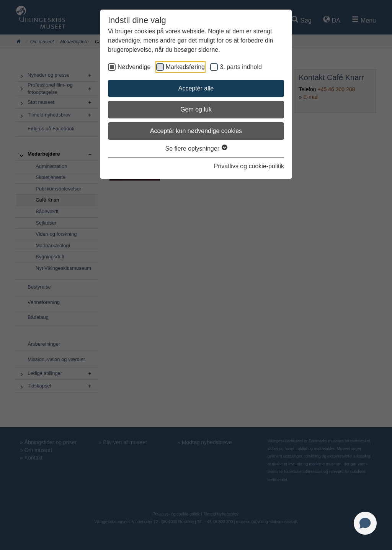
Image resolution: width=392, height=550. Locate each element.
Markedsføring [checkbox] (185, 67)
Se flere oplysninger (196, 149)
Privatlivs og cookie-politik (249, 166)
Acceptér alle (196, 88)
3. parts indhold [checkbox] (241, 67)
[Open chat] (365, 523)
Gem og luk (196, 109)
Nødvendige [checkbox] (134, 67)
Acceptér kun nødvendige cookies (196, 131)
